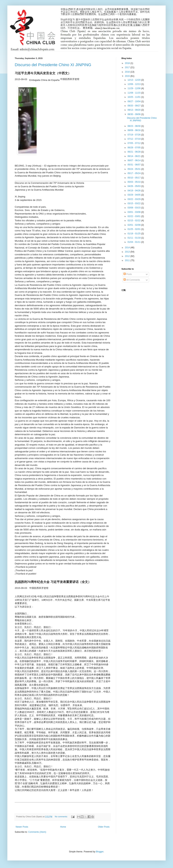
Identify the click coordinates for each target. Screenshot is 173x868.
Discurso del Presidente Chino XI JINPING (53, 65)
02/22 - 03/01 (134, 216)
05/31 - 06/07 (134, 165)
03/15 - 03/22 (134, 203)
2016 (128, 72)
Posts (128, 274)
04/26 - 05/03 (134, 186)
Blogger (100, 852)
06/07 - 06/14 (134, 160)
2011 (128, 260)
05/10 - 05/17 (134, 178)
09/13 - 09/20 (134, 110)
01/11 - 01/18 (134, 238)
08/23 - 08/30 (134, 126)
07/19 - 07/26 (134, 135)
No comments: (62, 817)
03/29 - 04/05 (134, 195)
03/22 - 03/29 (134, 199)
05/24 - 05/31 (134, 169)
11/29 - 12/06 (134, 88)
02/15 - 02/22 (134, 221)
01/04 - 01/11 (134, 242)
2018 (128, 63)
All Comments (132, 280)
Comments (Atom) (37, 832)
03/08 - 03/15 (134, 208)
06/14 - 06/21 (134, 156)
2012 (128, 256)
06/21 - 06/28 (134, 152)
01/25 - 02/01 (134, 229)
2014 (128, 248)
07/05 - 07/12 (134, 143)
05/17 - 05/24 (134, 173)
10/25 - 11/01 (134, 97)
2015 (128, 76)
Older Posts (104, 827)
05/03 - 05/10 (134, 182)
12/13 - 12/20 (134, 80)
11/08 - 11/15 (134, 93)
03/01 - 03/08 (134, 212)
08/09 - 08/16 (134, 130)
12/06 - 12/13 (134, 84)
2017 (128, 67)
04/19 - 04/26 (134, 191)
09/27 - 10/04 (134, 101)
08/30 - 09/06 (134, 114)
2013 (128, 252)
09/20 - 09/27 (134, 106)
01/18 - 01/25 (134, 234)
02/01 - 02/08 (134, 225)
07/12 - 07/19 (134, 139)
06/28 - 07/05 (134, 148)
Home (63, 827)
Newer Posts (22, 827)
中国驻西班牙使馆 (39, 588)
